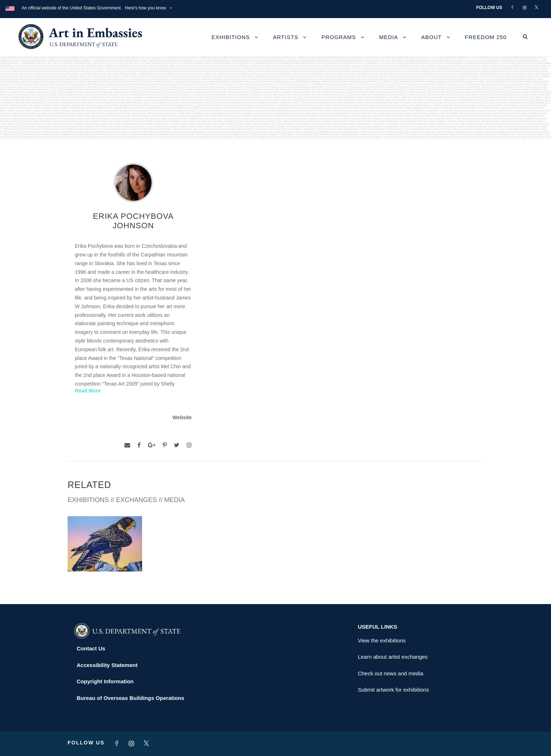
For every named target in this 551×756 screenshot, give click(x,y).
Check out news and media (391, 673)
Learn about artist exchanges (393, 657)
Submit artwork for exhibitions (394, 690)
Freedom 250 (486, 37)
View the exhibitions (382, 640)
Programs (339, 37)
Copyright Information (105, 681)
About (432, 37)
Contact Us (91, 648)
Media (389, 37)
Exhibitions (231, 37)
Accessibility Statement (107, 665)
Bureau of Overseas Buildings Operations (131, 698)
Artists (286, 37)
